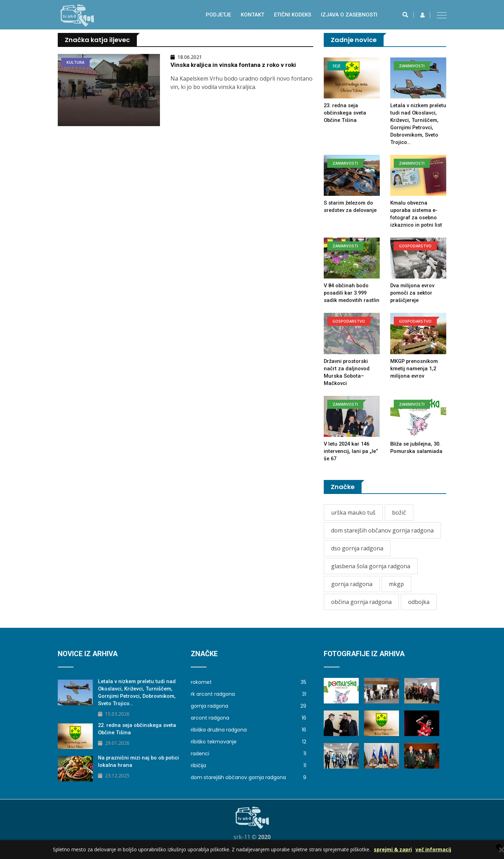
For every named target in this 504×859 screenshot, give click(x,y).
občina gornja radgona (361, 609)
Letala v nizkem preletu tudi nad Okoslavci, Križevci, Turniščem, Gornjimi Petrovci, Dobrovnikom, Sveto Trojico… (415, 128)
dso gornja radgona (357, 556)
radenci (248, 761)
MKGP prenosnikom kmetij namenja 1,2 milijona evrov (415, 376)
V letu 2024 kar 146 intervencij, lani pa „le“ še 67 (352, 459)
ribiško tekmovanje (248, 749)
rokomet (248, 689)
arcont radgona (248, 725)
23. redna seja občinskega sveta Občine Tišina (345, 113)
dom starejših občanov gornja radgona (382, 538)
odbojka (419, 609)
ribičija (248, 773)
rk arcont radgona (248, 701)
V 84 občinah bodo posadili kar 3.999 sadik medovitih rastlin (352, 300)
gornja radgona (352, 591)
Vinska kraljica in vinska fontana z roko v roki (236, 65)
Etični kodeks (293, 15)
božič (399, 520)
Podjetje (218, 15)
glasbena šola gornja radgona (371, 573)
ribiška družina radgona (248, 737)
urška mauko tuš (353, 520)
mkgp (396, 591)
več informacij (433, 849)
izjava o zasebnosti (349, 15)
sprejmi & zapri (393, 849)
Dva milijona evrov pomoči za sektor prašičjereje (413, 300)
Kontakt (253, 15)
